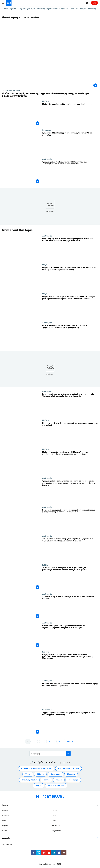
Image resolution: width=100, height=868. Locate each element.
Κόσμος (54, 810)
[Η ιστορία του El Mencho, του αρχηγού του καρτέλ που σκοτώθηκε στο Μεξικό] (70, 434)
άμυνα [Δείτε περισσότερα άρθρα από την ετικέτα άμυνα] (46, 780)
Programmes (56, 831)
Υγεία (63, 9)
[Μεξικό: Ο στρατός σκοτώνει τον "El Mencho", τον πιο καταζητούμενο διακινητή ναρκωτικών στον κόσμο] (70, 463)
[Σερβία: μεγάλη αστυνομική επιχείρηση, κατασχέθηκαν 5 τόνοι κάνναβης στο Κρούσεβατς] (70, 723)
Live (94, 3)
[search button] (68, 753)
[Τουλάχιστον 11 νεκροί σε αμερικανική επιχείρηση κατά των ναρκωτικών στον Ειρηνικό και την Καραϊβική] (70, 549)
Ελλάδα (71, 9)
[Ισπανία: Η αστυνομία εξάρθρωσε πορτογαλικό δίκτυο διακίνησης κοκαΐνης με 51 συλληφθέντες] (70, 694)
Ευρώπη (5, 810)
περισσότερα (7, 844)
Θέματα (5, 805)
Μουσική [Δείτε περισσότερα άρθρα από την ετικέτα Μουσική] (71, 774)
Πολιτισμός (81, 9)
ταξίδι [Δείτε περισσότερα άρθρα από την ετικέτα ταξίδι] (39, 786)
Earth (54, 816)
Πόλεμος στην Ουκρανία (48, 9)
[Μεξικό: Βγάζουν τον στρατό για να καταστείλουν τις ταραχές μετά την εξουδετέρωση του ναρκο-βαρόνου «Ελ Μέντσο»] (70, 307)
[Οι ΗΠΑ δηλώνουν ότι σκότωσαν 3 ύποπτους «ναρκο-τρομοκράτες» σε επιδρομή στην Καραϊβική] (70, 336)
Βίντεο (5, 831)
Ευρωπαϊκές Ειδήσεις (11, 90)
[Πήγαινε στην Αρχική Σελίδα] (9, 3)
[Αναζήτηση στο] (50, 753)
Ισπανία (46, 652)
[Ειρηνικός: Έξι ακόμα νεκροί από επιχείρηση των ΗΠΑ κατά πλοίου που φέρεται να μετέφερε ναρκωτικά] (70, 249)
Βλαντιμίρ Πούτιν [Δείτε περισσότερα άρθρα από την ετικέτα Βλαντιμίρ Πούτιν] (29, 780)
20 (59, 741)
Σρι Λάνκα (47, 130)
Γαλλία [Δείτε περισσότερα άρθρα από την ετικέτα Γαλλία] (59, 780)
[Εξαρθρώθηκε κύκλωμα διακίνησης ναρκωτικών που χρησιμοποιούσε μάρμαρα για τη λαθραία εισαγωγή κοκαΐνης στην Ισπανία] (70, 665)
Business (5, 816)
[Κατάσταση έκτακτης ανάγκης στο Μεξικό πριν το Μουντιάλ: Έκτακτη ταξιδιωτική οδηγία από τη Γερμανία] (70, 405)
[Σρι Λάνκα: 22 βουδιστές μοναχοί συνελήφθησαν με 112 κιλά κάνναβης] (70, 143)
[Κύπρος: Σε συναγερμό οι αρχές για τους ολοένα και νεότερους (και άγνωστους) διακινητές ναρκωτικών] (70, 521)
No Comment (48, 710)
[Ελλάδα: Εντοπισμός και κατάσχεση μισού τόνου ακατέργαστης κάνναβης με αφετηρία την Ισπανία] (50, 95)
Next (4, 821)
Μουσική (92, 9)
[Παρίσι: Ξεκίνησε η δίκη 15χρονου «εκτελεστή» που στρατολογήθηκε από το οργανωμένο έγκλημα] (70, 636)
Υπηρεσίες (6, 838)
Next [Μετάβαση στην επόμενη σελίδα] (68, 741)
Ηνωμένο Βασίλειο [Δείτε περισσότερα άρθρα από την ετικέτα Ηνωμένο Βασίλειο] (56, 786)
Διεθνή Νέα (47, 159)
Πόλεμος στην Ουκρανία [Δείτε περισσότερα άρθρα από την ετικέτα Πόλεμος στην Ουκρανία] (69, 768)
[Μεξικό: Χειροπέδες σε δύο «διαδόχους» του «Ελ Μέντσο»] (70, 115)
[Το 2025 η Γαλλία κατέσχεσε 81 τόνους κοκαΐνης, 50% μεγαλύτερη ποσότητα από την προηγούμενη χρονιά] (70, 578)
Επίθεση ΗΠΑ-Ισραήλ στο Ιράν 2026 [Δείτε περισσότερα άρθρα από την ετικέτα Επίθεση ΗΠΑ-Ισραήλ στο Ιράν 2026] (36, 768)
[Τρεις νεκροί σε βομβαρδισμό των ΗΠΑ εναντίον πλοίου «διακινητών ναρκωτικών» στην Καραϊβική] (70, 173)
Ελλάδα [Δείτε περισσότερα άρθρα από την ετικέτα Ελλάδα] (40, 774)
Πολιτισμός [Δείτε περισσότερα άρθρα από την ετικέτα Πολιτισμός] (55, 774)
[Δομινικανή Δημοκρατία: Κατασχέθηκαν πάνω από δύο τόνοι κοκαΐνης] (70, 607)
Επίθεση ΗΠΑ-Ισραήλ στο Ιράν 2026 (20, 9)
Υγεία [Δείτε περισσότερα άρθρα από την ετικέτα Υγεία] (28, 774)
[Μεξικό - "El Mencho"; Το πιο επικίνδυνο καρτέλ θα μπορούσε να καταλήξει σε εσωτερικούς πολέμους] (70, 278)
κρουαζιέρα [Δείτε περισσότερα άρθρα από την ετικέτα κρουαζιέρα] (73, 780)
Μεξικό (45, 101)
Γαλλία (45, 565)
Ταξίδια (5, 826)
